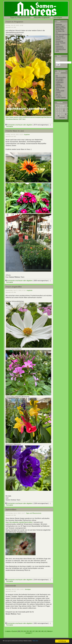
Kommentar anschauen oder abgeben (19, 125)
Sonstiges (58, 17)
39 (39, 631)
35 (28, 631)
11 (64, 111)
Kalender (59, 102)
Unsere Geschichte (59, 40)
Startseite (59, 24)
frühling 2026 (60, 91)
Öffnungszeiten (61, 28)
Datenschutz (60, 48)
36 (31, 631)
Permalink (10, 126)
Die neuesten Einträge (60, 72)
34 (25, 631)
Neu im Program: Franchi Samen (61, 96)
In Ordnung (62, 641)
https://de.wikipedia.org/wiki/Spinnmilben (19, 522)
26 (66, 114)
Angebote (27, 135)
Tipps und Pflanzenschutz (34, 513)
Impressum (59, 46)
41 (45, 631)
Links (58, 21)
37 (34, 631)
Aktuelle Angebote (42, 17)
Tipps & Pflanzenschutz (20, 17)
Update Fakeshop (59, 85)
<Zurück (14, 631)
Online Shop (60, 30)
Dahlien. (58, 93)
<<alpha (8, 631)
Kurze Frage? (60, 26)
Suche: (58, 56)
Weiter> (50, 631)
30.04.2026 (62, 117)
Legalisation (59, 82)
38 (36, 631)
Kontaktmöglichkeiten (63, 35)
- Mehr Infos (45, 641)
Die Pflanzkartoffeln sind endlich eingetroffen (61, 78)
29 (58, 116)
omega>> (29, 633)
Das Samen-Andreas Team (60, 37)
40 (42, 631)
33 (22, 631)
